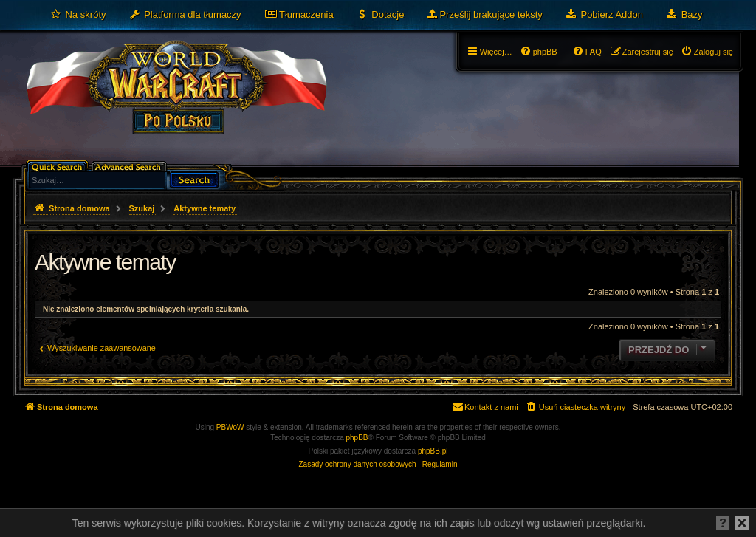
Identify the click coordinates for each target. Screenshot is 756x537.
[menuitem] (78, 15)
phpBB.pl (433, 451)
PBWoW (230, 427)
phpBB (357, 438)
